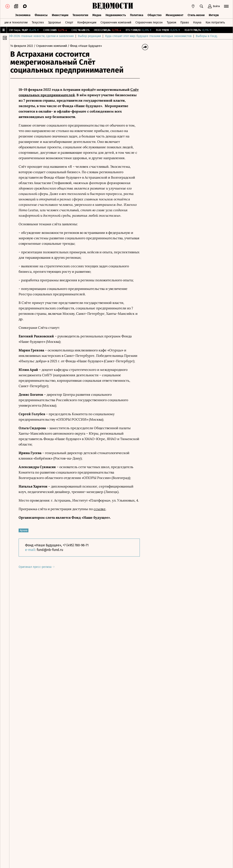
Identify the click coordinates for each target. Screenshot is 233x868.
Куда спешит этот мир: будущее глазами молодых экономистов (158, 36)
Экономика (23, 14)
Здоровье (55, 22)
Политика (137, 14)
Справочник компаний (116, 22)
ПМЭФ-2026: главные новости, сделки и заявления (48, 36)
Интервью (216, 14)
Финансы (41, 14)
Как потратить (215, 22)
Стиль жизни (196, 14)
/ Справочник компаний (54, 46)
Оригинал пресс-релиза (40, 567)
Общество (155, 14)
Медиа (97, 14)
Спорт (69, 22)
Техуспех (38, 22)
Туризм (171, 22)
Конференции (87, 22)
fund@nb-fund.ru (53, 550)
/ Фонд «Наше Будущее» (88, 46)
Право (185, 22)
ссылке (103, 509)
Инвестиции (60, 14)
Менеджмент (175, 14)
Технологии (80, 14)
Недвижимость (116, 14)
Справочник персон (149, 22)
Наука (197, 22)
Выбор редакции (99, 36)
